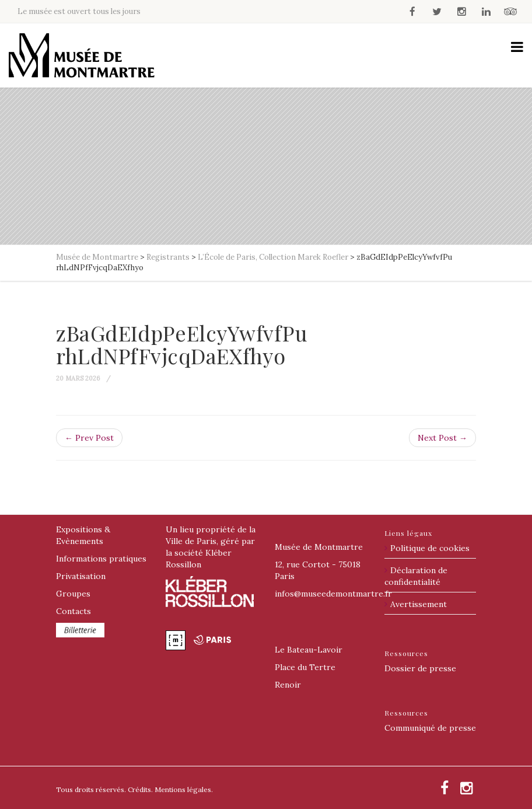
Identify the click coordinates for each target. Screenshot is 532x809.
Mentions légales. (184, 789)
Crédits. (140, 789)
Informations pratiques (101, 559)
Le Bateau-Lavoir (309, 650)
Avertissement (419, 604)
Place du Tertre (305, 667)
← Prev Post (89, 438)
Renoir (288, 685)
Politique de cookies (430, 548)
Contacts (73, 611)
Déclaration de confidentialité (416, 576)
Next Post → (442, 438)
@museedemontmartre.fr (333, 594)
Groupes (73, 594)
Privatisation (81, 576)
